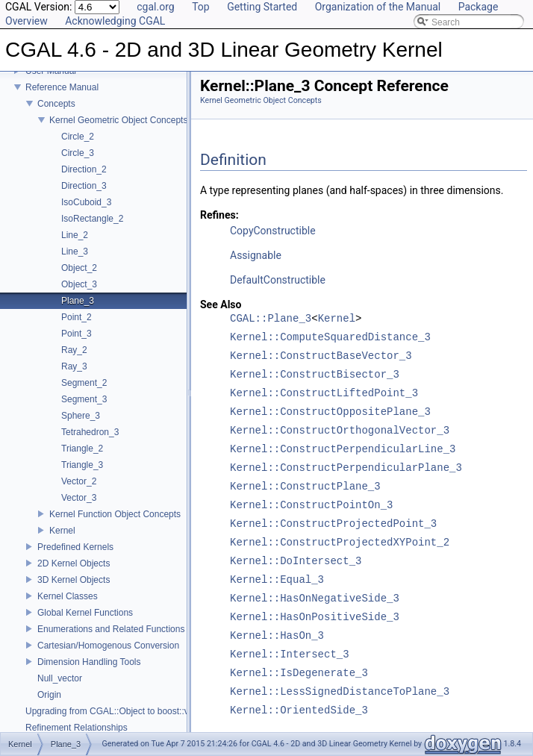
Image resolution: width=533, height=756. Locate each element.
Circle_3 (78, 153)
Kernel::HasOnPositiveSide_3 (315, 618)
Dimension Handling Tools (89, 662)
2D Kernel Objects (74, 563)
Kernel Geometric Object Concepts (118, 120)
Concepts (56, 104)
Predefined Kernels (75, 547)
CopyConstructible (273, 231)
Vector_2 (79, 481)
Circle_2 (78, 137)
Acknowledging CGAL (115, 21)
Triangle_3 (82, 465)
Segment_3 (84, 399)
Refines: (219, 215)
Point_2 (77, 317)
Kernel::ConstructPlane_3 (305, 487)
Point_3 (77, 334)
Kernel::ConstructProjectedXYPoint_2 (340, 543)
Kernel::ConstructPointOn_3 (311, 506)
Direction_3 (84, 186)
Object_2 (79, 268)
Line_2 (75, 235)
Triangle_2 (82, 449)
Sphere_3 (81, 416)
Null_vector (60, 678)
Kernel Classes (68, 596)
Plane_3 (78, 301)
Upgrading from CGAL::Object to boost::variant (118, 711)
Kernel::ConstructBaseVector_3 (321, 356)
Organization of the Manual (378, 7)
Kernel (62, 531)
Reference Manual (62, 87)
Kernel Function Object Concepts (115, 514)
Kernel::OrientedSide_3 (299, 711)
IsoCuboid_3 (86, 202)
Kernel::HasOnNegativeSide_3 (315, 599)
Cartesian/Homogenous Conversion (108, 646)
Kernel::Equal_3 (277, 580)
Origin (49, 695)
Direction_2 (84, 169)
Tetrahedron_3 (90, 432)
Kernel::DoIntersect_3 (296, 562)
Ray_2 (74, 350)
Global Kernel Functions (85, 613)
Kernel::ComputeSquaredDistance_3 (330, 338)
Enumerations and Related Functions (111, 629)
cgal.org (155, 7)
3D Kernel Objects (74, 580)
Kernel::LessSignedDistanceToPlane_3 (340, 692)
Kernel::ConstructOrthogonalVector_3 (340, 431)
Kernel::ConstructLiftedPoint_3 (324, 394)
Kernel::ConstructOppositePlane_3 (330, 412)
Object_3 (79, 284)
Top (201, 7)
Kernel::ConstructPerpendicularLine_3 (343, 450)
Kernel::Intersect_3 (290, 655)
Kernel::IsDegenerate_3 (299, 674)
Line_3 (75, 252)
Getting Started (262, 7)
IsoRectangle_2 (92, 219)
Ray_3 (74, 366)
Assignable (256, 255)
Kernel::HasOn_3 (277, 636)
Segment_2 (84, 383)
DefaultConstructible (278, 280)
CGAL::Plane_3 (271, 319)
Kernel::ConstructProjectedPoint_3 (333, 524)
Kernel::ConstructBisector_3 (315, 375)
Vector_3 (79, 498)
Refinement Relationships (77, 728)
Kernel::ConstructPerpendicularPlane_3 (346, 468)
